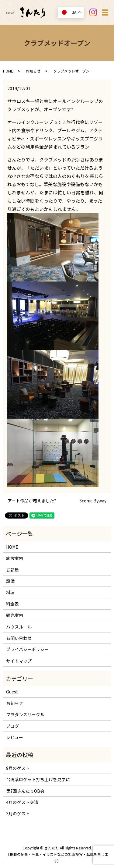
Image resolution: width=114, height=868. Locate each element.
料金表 (12, 604)
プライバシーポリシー (27, 649)
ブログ (12, 726)
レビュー (15, 737)
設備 (10, 581)
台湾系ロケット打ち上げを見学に (38, 779)
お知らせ (33, 71)
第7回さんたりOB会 (25, 791)
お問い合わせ (19, 638)
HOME (8, 71)
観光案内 (15, 615)
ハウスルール (19, 627)
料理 (10, 592)
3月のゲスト (18, 813)
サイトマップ (19, 661)
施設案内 (15, 558)
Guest (12, 692)
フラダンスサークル (25, 714)
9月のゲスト (18, 768)
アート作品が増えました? (32, 501)
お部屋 (12, 570)
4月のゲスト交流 (22, 802)
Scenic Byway (93, 501)
